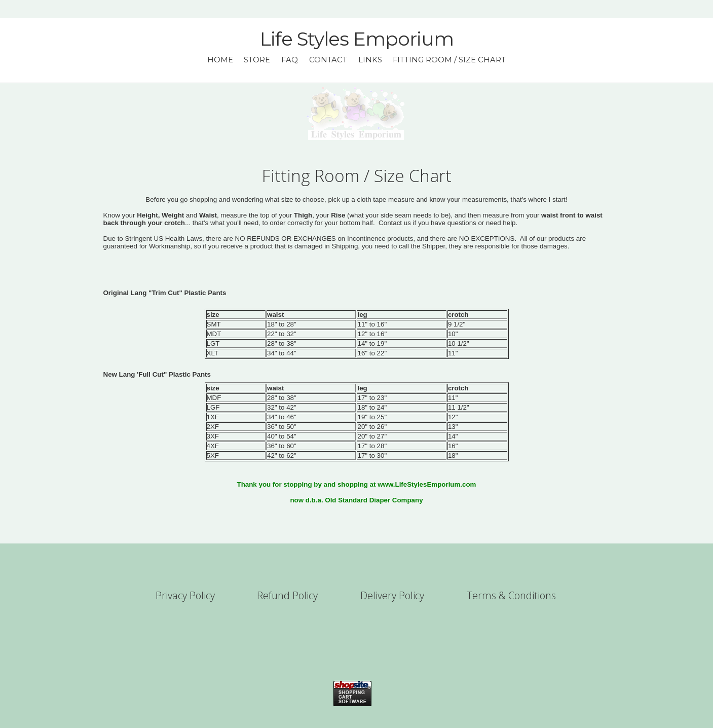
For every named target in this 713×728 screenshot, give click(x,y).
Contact (328, 60)
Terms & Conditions (511, 595)
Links (370, 60)
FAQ (290, 60)
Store (257, 60)
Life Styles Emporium (357, 39)
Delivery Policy (392, 595)
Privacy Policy (185, 595)
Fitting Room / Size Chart (449, 60)
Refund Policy (287, 595)
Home (220, 60)
